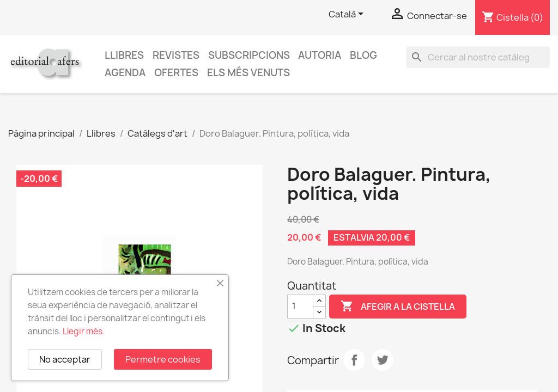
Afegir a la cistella (398, 307)
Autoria (320, 55)
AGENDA (125, 73)
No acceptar (65, 359)
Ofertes (176, 73)
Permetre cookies (163, 359)
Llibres (124, 55)
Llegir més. (84, 331)
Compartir (354, 360)
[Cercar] (478, 57)
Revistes (176, 55)
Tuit (383, 360)
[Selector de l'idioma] (348, 15)
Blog (363, 55)
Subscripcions (249, 55)
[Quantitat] (300, 307)
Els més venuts (248, 73)
